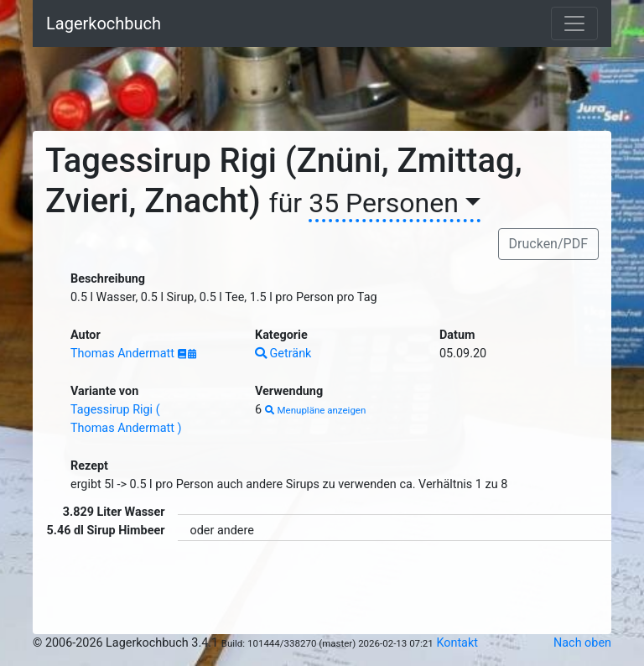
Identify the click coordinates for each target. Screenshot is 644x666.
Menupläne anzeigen (316, 410)
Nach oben (582, 643)
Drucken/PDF (548, 244)
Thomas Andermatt (124, 354)
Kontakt (457, 643)
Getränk (283, 354)
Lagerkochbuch (104, 23)
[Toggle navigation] (574, 23)
